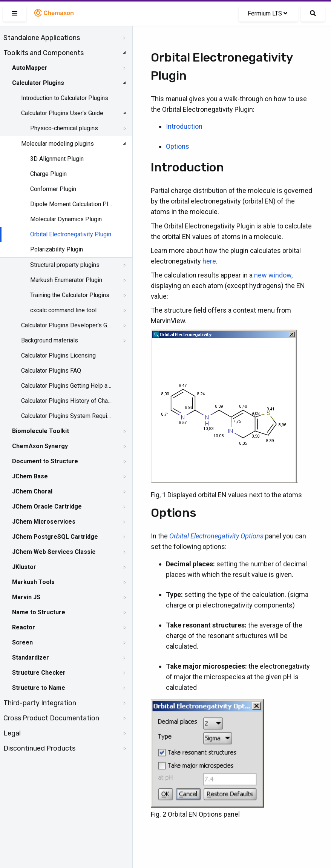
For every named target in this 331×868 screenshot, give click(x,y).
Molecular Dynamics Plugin (66, 219)
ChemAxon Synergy (40, 446)
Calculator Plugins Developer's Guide (67, 325)
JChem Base (30, 476)
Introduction (184, 126)
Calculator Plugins (38, 83)
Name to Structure (39, 612)
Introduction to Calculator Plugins (65, 98)
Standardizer (31, 658)
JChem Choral (32, 491)
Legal (12, 733)
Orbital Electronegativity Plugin (71, 234)
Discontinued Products (39, 748)
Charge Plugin (48, 174)
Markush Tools (33, 582)
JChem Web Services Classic (54, 552)
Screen (22, 642)
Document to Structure (45, 461)
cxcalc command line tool (63, 310)
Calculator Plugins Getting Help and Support (67, 386)
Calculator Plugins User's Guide (62, 113)
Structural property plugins (65, 265)
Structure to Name (39, 688)
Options (178, 146)
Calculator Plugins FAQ (51, 371)
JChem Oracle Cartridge (47, 506)
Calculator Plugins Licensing (58, 355)
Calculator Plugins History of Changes (67, 401)
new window (273, 275)
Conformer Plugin (53, 189)
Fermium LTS (267, 13)
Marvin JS (26, 597)
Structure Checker (39, 673)
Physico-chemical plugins (64, 128)
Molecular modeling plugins (57, 144)
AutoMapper (30, 68)
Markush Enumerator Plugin (66, 280)
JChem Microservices (44, 522)
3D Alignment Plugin (57, 159)
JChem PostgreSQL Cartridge (55, 537)
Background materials (50, 340)
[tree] (66, 393)
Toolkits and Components (44, 53)
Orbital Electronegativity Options (216, 536)
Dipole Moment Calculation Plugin (72, 204)
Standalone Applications (42, 38)
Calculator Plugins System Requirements (67, 416)
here (209, 261)
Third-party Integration (40, 703)
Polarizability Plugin (57, 249)
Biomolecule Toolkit (41, 431)
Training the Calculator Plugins (70, 295)
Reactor (24, 627)
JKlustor (24, 567)
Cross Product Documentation (51, 718)
